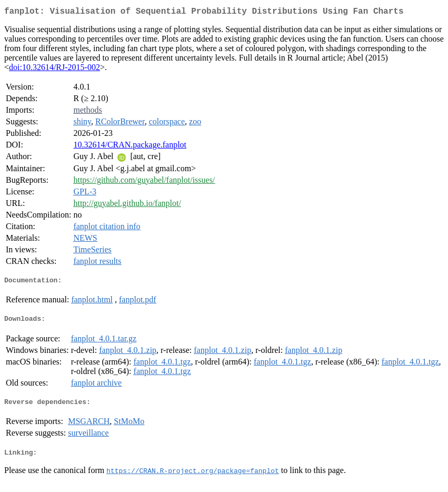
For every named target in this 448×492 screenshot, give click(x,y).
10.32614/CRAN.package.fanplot (130, 147)
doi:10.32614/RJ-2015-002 (54, 69)
